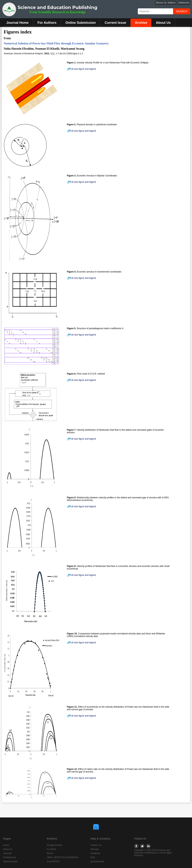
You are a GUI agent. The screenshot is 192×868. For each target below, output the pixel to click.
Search (182, 11)
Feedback (95, 853)
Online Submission (80, 23)
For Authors (47, 23)
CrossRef (51, 849)
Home (6, 845)
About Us (163, 23)
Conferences (9, 857)
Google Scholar (54, 845)
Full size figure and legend (81, 69)
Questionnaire (97, 861)
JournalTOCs (53, 861)
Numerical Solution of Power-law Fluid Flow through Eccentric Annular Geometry (56, 43)
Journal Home (17, 23)
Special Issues (10, 861)
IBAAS (50, 853)
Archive (141, 23)
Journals (7, 853)
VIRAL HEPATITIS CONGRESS (63, 857)
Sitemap (95, 849)
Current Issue (115, 23)
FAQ (93, 857)
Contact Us (96, 845)
